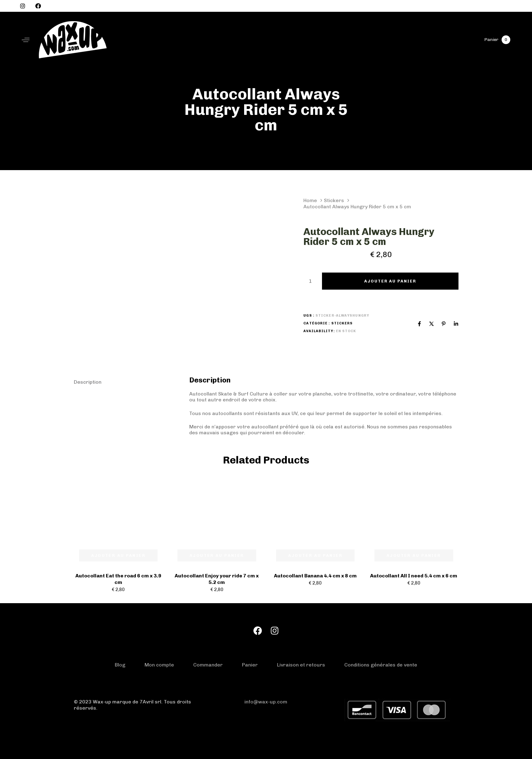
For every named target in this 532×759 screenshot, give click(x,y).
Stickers (334, 200)
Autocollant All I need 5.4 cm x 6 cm (414, 576)
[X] (431, 324)
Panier (250, 665)
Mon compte (159, 665)
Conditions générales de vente (381, 665)
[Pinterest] (444, 324)
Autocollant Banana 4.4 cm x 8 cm (315, 576)
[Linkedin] (456, 324)
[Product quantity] (310, 281)
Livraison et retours (301, 665)
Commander (208, 665)
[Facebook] (419, 324)
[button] (26, 40)
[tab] (127, 382)
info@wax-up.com (266, 702)
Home (310, 200)
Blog (120, 665)
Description (88, 382)
